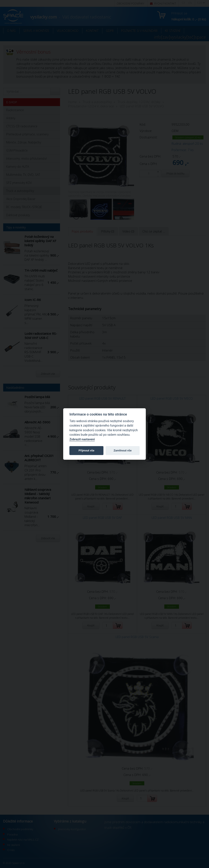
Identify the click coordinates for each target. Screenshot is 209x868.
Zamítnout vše (123, 450)
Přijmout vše (86, 450)
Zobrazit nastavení (82, 439)
